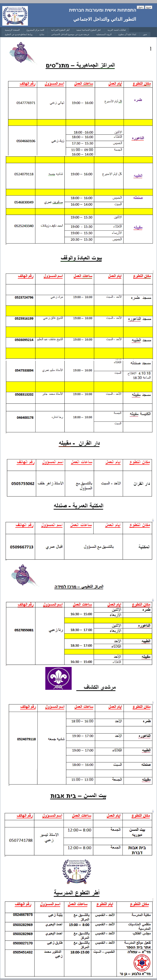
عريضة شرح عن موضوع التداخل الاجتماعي (70, 34)
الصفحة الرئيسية (12, 30)
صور (145, 34)
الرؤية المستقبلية (104, 34)
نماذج (42, 34)
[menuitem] (12, 30)
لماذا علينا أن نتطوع (127, 34)
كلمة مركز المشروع (35, 30)
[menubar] (79, 32)
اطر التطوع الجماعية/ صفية (89, 30)
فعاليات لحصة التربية (117, 30)
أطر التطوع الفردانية (60, 30)
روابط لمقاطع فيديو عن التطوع (19, 34)
